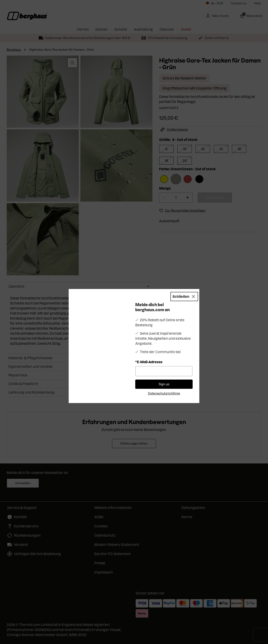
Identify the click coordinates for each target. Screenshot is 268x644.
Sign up (164, 378)
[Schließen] (184, 290)
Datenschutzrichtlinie (164, 387)
